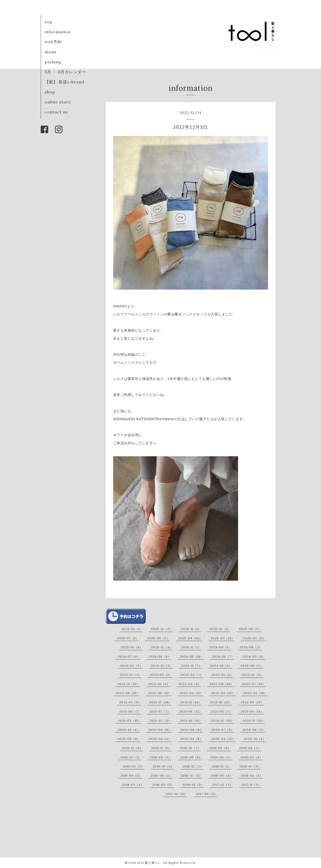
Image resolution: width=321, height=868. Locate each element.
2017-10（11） (176, 794)
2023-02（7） (192, 675)
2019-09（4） (220, 748)
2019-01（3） (163, 766)
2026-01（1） (132, 629)
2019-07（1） (131, 757)
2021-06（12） (191, 711)
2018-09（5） (131, 776)
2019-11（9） (161, 748)
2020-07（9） (223, 730)
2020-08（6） (192, 730)
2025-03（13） (223, 638)
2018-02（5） (163, 785)
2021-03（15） (130, 720)
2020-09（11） (160, 730)
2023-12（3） (162, 666)
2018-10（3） (250, 766)
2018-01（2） (193, 785)
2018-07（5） (191, 776)
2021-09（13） (252, 702)
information (58, 32)
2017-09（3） (206, 794)
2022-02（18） (255, 693)
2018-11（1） (221, 766)
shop (50, 92)
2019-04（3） (221, 757)
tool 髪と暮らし (149, 863)
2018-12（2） (193, 766)
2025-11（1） (191, 629)
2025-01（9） (132, 647)
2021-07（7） (160, 711)
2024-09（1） (220, 647)
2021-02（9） (160, 720)
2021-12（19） (160, 702)
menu (51, 52)
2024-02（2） (131, 666)
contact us (56, 112)
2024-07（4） (129, 656)
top (48, 22)
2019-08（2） (250, 748)
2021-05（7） (221, 711)
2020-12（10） (222, 720)
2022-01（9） (130, 702)
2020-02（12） (223, 739)
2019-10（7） (190, 748)
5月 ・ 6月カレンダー (65, 72)
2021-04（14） (252, 711)
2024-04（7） (223, 656)
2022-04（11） (191, 693)
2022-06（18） (128, 693)
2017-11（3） (251, 785)
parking (53, 62)
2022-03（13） (223, 693)
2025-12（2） (162, 629)
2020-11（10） (254, 720)
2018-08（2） (161, 776)
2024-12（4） (162, 647)
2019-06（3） (161, 757)
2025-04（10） (190, 638)
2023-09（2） (252, 666)
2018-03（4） (133, 785)
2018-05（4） (222, 776)
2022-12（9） (252, 675)
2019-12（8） (132, 748)
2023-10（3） (221, 666)
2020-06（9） (254, 730)
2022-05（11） (160, 693)
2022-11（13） (129, 684)
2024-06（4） (160, 656)
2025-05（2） (158, 638)
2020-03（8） (191, 739)
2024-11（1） (191, 647)
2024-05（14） (192, 656)
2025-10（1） (220, 629)
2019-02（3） (133, 766)
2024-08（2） (251, 647)
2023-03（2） (161, 675)
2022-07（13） (254, 684)
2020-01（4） (255, 739)
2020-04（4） (160, 739)
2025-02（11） (254, 638)
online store (58, 102)
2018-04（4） (252, 776)
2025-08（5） (250, 629)
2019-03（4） (252, 757)
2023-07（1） (131, 675)
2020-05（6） (129, 739)
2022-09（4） (190, 684)
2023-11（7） (191, 666)
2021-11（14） (191, 702)
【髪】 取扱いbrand (64, 82)
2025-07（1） (128, 638)
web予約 (53, 42)
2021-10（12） (221, 702)
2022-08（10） (221, 684)
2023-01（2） (222, 675)
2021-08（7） (130, 711)
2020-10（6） (129, 730)
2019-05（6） (191, 757)
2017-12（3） (222, 785)
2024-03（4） (254, 656)
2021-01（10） (191, 720)
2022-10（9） (159, 684)
